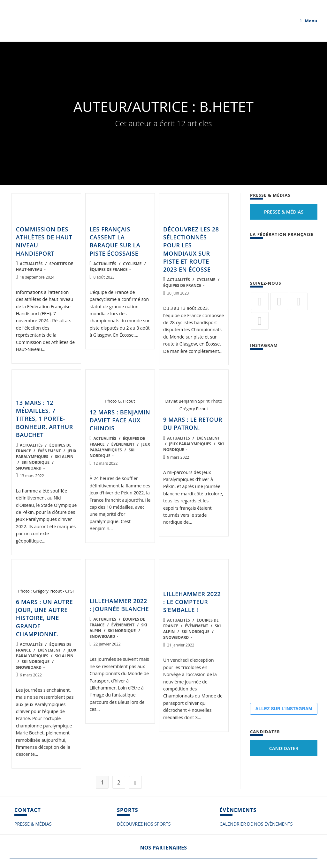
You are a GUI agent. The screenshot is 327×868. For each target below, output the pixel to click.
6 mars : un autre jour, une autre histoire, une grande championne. (44, 618)
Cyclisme (132, 264)
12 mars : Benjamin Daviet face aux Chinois (120, 420)
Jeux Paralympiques (46, 454)
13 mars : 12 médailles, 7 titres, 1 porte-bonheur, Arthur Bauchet (45, 419)
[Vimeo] (260, 321)
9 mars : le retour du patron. (193, 423)
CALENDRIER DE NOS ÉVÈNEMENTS (256, 824)
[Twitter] (260, 301)
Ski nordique (36, 462)
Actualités (31, 264)
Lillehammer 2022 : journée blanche (119, 605)
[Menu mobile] (309, 21)
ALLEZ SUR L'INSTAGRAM (284, 709)
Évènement (49, 451)
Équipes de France (108, 270)
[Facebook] (279, 301)
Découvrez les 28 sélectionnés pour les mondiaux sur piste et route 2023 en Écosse (191, 249)
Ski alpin (64, 457)
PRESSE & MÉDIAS (33, 824)
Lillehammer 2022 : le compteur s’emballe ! (192, 602)
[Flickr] (299, 301)
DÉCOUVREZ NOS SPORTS (144, 824)
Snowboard (29, 468)
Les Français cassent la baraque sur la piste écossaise (115, 241)
